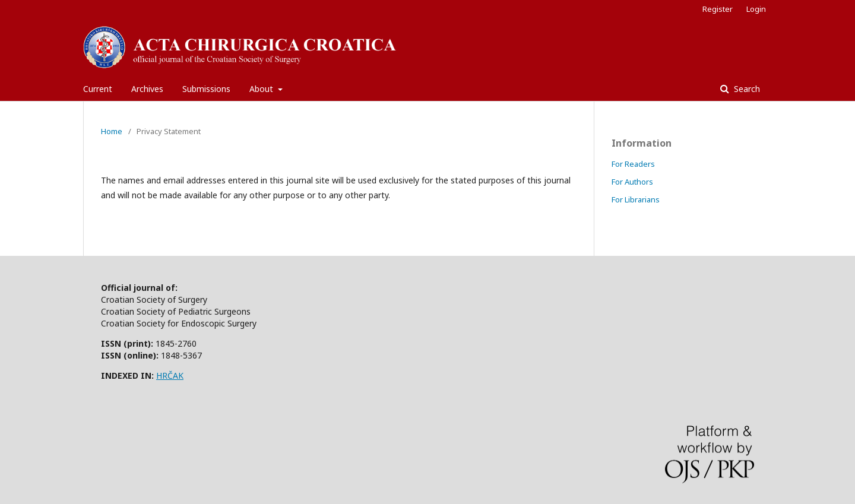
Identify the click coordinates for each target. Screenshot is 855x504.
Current (98, 89)
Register (718, 9)
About (262, 89)
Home (112, 131)
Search (746, 89)
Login (756, 9)
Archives (147, 89)
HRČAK (170, 375)
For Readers (633, 164)
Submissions (206, 89)
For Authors (632, 182)
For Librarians (636, 199)
